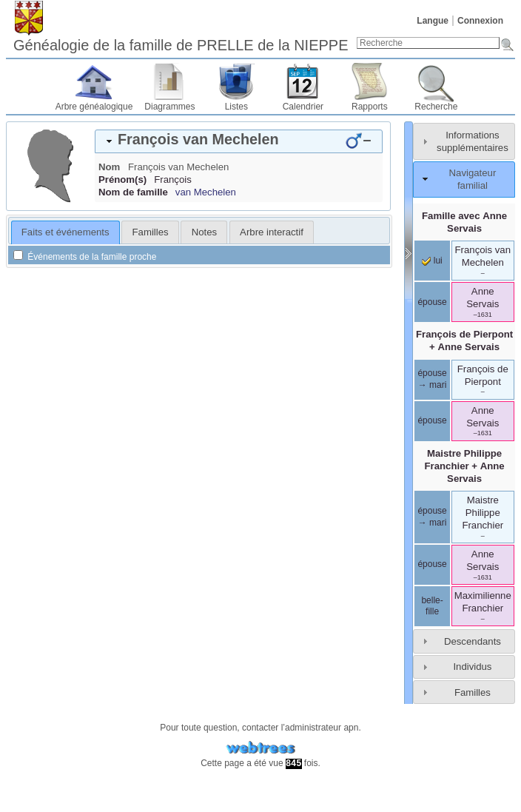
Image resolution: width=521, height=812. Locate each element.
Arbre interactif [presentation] (272, 232)
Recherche (436, 107)
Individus (472, 667)
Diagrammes (169, 107)
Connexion (480, 21)
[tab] (239, 141)
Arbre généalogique (94, 107)
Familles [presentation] (151, 232)
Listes (236, 107)
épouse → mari (432, 379)
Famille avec (464, 222)
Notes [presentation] (204, 232)
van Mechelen (206, 192)
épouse (432, 302)
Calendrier (303, 107)
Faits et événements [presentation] (65, 232)
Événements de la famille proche (85, 257)
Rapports (370, 107)
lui (432, 261)
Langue (433, 21)
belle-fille (432, 606)
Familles (473, 692)
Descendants (473, 641)
